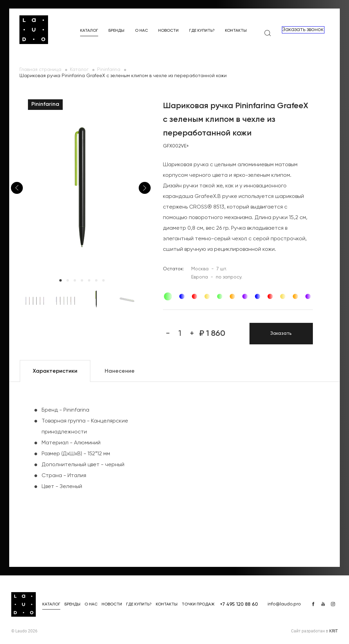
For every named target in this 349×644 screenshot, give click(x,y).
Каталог (89, 31)
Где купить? (202, 31)
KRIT (333, 631)
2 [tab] (68, 280)
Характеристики (55, 371)
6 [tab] (96, 280)
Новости (168, 31)
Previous (17, 188)
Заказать (281, 333)
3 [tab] (75, 280)
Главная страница (40, 70)
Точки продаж (198, 604)
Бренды (116, 31)
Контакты (236, 31)
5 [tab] (89, 280)
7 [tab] (103, 280)
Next (145, 188)
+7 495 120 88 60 (239, 604)
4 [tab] (82, 280)
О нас (141, 31)
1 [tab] (60, 280)
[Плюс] (192, 333)
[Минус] (168, 333)
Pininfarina (109, 70)
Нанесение (120, 371)
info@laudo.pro (284, 604)
